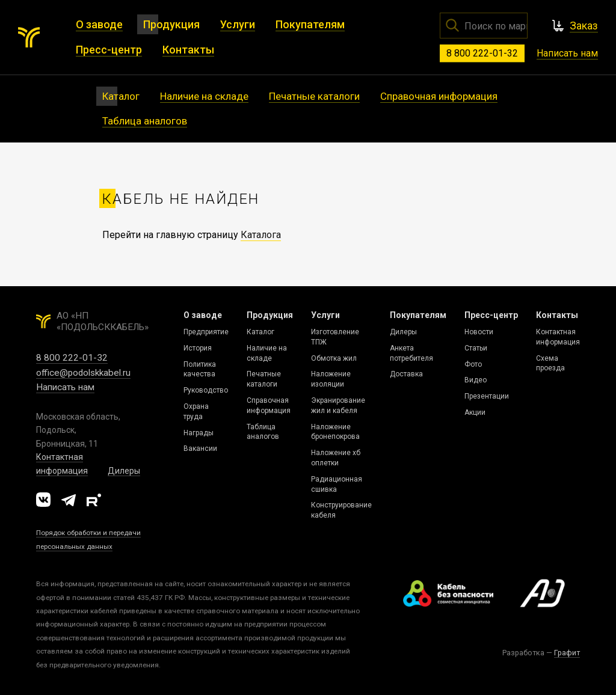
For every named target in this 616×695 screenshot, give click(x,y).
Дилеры (124, 471)
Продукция (270, 315)
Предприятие (206, 332)
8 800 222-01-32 (482, 53)
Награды (199, 433)
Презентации (487, 396)
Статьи (476, 348)
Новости (479, 332)
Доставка (406, 374)
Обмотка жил (334, 358)
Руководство (206, 390)
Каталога (261, 235)
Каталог (260, 332)
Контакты (557, 315)
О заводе (203, 315)
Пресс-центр (491, 315)
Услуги (325, 315)
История (198, 348)
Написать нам (567, 53)
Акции (475, 412)
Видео (476, 380)
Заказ (584, 26)
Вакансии (200, 449)
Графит (567, 653)
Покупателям (418, 315)
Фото (473, 364)
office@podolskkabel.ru (83, 373)
